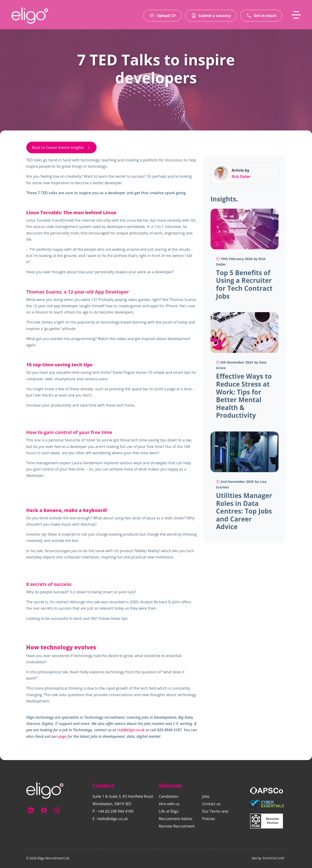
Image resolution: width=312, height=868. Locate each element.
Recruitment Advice (176, 819)
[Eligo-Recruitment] (30, 16)
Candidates (169, 796)
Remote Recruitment (177, 826)
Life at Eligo (169, 811)
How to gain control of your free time (69, 433)
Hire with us (169, 804)
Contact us (211, 804)
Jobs (206, 796)
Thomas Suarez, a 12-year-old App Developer (78, 292)
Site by (269, 858)
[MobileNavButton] (296, 15)
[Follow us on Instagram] (57, 810)
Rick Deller (241, 177)
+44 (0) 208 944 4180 (116, 811)
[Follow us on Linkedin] (31, 810)
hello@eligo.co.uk (113, 819)
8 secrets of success (49, 585)
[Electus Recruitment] (45, 790)
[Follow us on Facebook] (44, 810)
